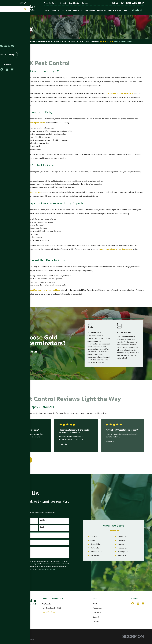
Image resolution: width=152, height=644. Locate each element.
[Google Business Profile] (143, 603)
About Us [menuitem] (55, 10)
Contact (63, 3)
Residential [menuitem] (66, 10)
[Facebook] (133, 603)
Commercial (97, 612)
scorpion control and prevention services (115, 249)
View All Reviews (20, 460)
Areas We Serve (50, 3)
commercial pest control (31, 192)
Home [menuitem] (47, 10)
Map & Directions (48, 612)
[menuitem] (10, 640)
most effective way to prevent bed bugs (44, 290)
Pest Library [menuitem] (90, 10)
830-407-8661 (135, 3)
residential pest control (36, 123)
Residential (97, 608)
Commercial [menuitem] (78, 10)
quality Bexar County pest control (120, 93)
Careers (85, 3)
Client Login (74, 3)
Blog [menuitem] (125, 10)
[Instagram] (138, 603)
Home (95, 603)
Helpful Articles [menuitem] (115, 10)
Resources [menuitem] (101, 10)
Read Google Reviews (123, 41)
